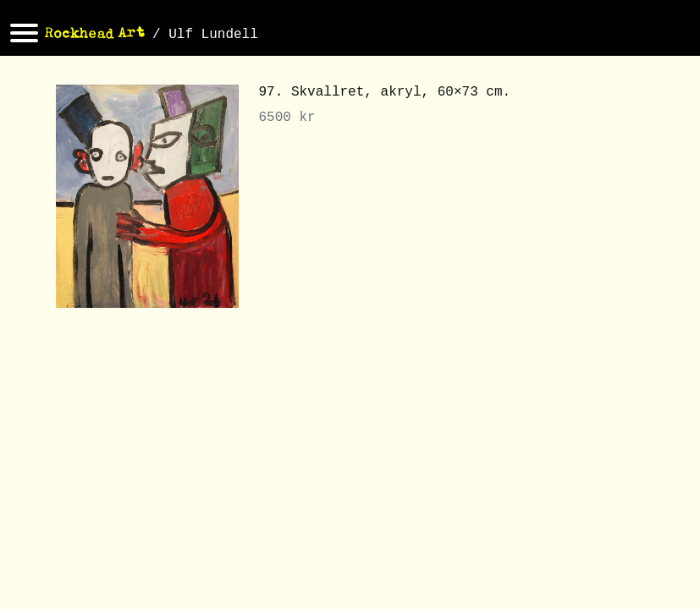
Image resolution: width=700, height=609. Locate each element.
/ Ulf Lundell (205, 35)
